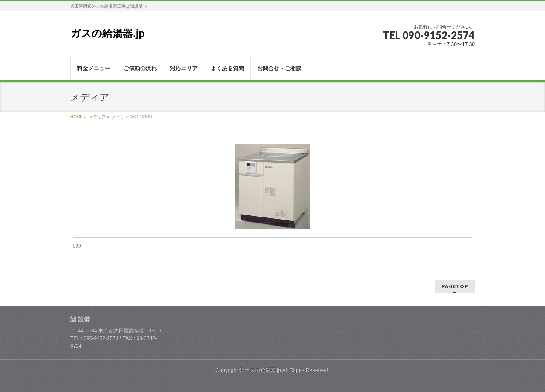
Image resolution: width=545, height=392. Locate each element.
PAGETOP (455, 286)
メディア (97, 117)
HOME (77, 117)
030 (77, 246)
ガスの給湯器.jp (108, 33)
